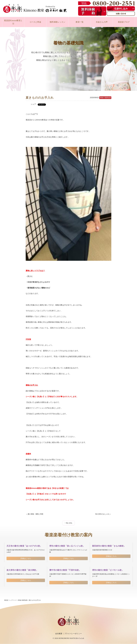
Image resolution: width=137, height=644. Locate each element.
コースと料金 (35, 22)
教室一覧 (80, 22)
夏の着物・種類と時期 (35, 514)
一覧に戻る (68, 523)
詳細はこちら (26, 558)
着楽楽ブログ (124, 22)
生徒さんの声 (102, 22)
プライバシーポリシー (73, 634)
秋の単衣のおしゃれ (102, 514)
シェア (33, 104)
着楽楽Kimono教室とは (13, 22)
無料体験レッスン (58, 22)
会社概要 (59, 634)
